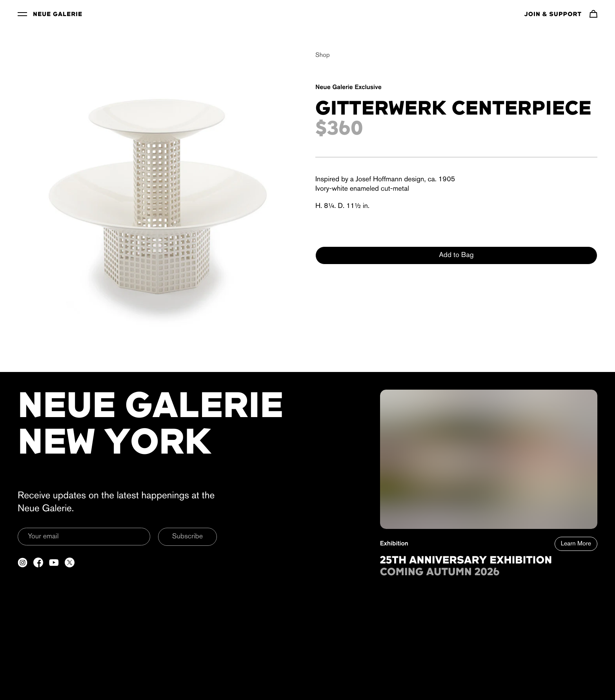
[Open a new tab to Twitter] (70, 562)
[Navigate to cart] (593, 14)
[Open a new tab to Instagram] (23, 562)
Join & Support (553, 15)
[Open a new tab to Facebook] (38, 562)
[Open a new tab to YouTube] (54, 562)
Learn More (576, 544)
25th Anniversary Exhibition (466, 561)
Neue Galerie (58, 15)
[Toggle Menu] (22, 14)
